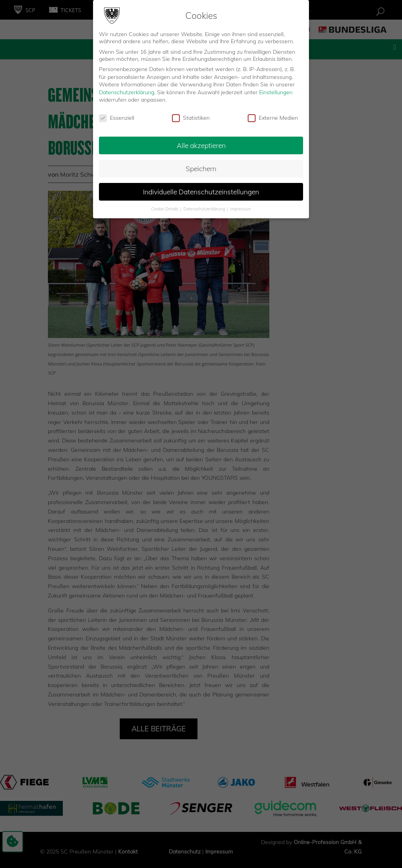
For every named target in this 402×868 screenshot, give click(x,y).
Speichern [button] (201, 168)
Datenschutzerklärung (127, 92)
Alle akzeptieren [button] (201, 145)
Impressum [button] (240, 208)
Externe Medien (273, 118)
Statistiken (191, 118)
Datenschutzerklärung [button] (205, 208)
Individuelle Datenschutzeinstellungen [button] (201, 191)
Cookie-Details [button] (165, 208)
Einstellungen (276, 92)
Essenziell (117, 118)
